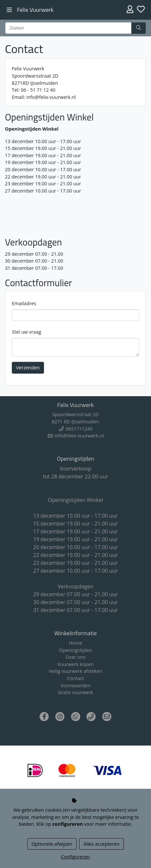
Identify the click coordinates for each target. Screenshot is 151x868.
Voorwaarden (76, 685)
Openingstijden (75, 650)
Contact (75, 678)
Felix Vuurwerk (35, 10)
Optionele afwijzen (52, 844)
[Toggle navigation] (9, 10)
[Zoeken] (68, 28)
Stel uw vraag (26, 332)
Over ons (75, 657)
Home (76, 643)
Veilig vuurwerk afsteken (75, 671)
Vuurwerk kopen (75, 664)
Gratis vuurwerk (75, 692)
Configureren (75, 857)
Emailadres (24, 303)
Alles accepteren (101, 844)
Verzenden (28, 368)
